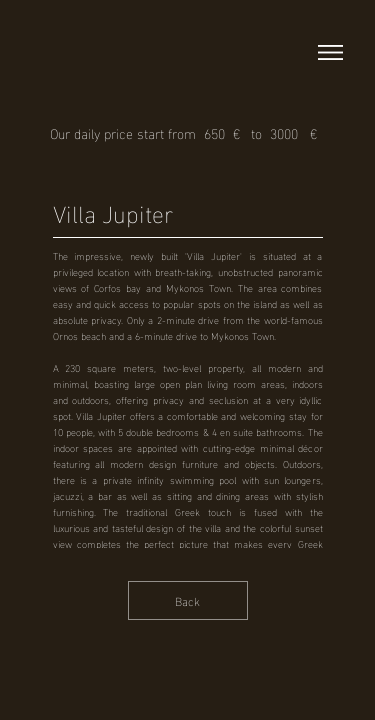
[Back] (188, 600)
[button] (330, 52)
